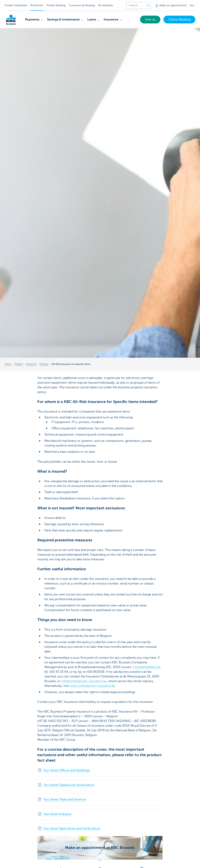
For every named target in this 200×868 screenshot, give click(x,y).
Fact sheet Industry (57, 814)
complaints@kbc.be (146, 667)
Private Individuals (16, 5)
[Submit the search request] (148, 5)
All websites (105, 5)
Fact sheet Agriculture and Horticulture (72, 829)
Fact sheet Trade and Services (65, 799)
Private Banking (56, 5)
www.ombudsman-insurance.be (92, 686)
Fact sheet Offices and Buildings (67, 770)
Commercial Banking (82, 5)
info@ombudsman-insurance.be (84, 681)
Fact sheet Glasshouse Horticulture (69, 785)
